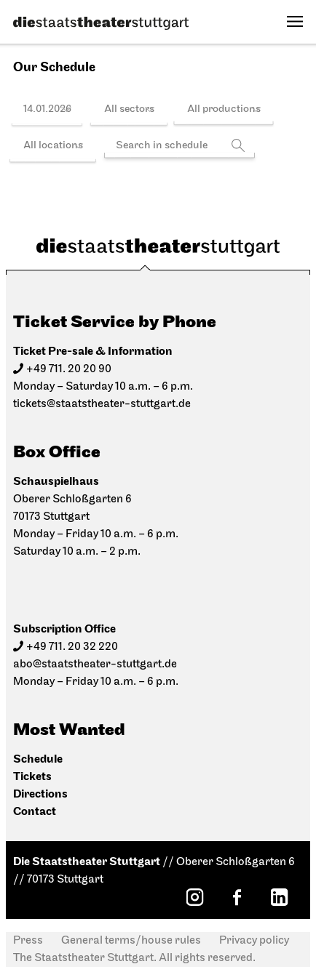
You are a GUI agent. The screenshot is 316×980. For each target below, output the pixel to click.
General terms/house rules (131, 941)
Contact (35, 812)
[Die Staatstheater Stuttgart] (101, 23)
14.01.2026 (47, 109)
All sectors (129, 109)
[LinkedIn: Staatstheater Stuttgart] (279, 897)
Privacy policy (254, 941)
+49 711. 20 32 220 (72, 647)
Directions (40, 794)
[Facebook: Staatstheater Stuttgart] (237, 897)
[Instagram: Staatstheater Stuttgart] (194, 897)
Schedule (38, 759)
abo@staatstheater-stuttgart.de (95, 664)
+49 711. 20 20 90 (69, 369)
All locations (53, 146)
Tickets (32, 777)
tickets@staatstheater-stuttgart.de (102, 404)
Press (28, 941)
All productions (224, 109)
